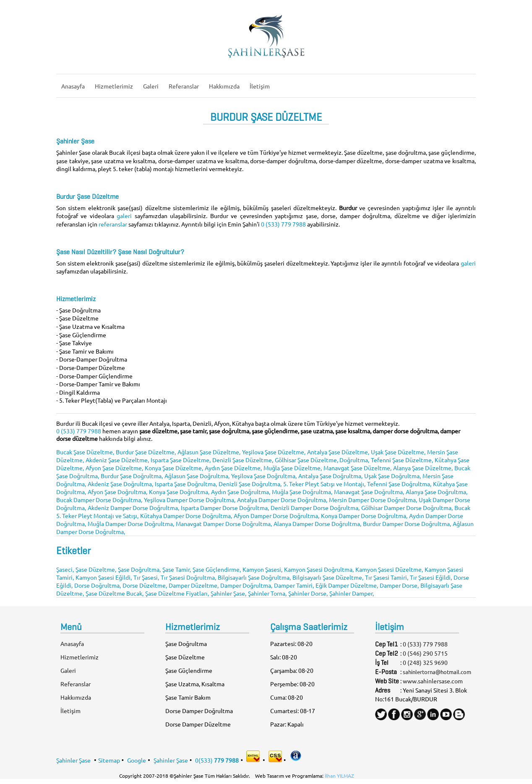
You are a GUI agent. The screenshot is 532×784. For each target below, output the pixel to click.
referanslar (113, 224)
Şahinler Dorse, (308, 593)
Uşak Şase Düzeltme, (398, 452)
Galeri (151, 86)
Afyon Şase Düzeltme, (114, 468)
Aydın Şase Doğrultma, (241, 492)
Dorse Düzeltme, (145, 585)
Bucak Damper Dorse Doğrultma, (99, 500)
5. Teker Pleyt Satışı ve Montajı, (324, 484)
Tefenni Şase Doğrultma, (399, 484)
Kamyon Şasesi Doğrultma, (319, 569)
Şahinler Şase (73, 760)
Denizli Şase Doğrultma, (250, 484)
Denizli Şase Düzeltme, (243, 460)
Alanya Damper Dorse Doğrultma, (317, 524)
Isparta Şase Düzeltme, (181, 460)
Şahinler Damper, (352, 593)
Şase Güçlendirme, (217, 569)
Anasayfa (73, 86)
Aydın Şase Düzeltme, (233, 468)
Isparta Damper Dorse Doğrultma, (225, 508)
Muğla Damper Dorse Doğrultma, (131, 524)
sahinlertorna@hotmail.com (437, 672)
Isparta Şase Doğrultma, (186, 484)
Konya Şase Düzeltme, (174, 468)
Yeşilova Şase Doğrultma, (264, 476)
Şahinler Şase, (228, 593)
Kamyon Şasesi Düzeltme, (389, 569)
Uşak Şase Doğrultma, (392, 476)
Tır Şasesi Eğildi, (431, 577)
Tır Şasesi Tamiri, (387, 577)
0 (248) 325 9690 (425, 662)
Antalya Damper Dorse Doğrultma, (282, 500)
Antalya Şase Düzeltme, (338, 452)
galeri (125, 216)
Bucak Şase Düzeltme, (85, 452)
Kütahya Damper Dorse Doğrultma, (186, 516)
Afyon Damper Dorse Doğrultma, (276, 516)
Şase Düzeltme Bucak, (115, 593)
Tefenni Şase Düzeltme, (402, 460)
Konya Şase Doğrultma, (179, 492)
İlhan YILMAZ (339, 776)
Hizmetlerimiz (114, 86)
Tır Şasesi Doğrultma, (188, 577)
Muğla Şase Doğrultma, (302, 492)
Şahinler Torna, (267, 593)
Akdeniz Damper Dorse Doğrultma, (133, 508)
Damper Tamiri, (294, 585)
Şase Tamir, (177, 569)
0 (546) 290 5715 (425, 653)
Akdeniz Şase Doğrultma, (120, 484)
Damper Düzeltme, (194, 585)
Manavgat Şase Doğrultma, (369, 492)
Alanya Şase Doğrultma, (437, 492)
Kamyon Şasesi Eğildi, (104, 577)
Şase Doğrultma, (139, 569)
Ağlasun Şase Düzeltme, (209, 452)
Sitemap (109, 760)
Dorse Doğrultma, (98, 585)
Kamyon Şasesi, (262, 569)
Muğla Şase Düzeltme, (293, 468)
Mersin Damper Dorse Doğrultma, (373, 500)
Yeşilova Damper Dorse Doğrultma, (190, 500)
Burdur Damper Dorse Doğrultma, (407, 524)
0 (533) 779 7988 (283, 224)
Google (137, 760)
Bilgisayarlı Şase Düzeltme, (328, 577)
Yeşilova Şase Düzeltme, (274, 452)
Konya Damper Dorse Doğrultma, (364, 516)
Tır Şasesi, (146, 577)
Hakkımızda (224, 86)
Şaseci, (65, 569)
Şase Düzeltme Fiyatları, (177, 593)
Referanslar (184, 86)
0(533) (217, 760)
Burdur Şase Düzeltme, (146, 452)
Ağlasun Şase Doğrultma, (197, 476)
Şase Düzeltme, (96, 569)
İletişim (260, 86)
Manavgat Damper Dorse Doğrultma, (224, 524)
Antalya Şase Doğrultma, (330, 476)
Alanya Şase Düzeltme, (423, 468)
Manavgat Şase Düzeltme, (357, 468)
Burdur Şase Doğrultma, (132, 476)
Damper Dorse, (399, 585)
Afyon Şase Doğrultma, (117, 492)
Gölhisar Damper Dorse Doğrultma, (407, 508)
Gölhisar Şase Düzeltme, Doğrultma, (322, 460)
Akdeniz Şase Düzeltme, (117, 460)
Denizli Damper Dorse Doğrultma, (315, 508)
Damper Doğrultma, (246, 585)
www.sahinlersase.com (433, 681)
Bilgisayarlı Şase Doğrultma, (254, 577)
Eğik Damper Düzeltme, (347, 585)
